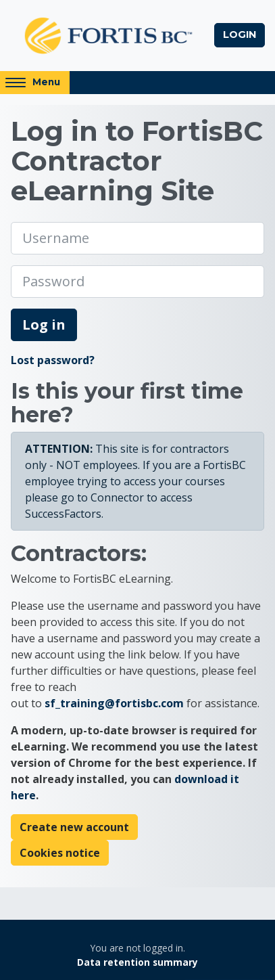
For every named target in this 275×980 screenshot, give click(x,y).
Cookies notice (60, 853)
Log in (44, 325)
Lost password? (53, 360)
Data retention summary (137, 962)
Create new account (74, 827)
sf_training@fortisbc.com (114, 703)
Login (240, 35)
